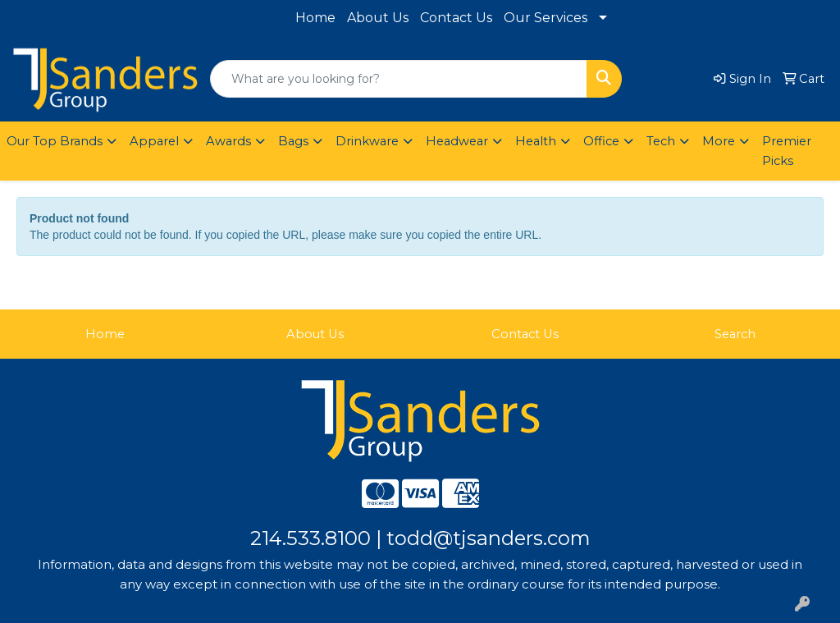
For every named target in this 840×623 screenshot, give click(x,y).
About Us (378, 18)
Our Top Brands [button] (55, 141)
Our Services (546, 18)
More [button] (719, 141)
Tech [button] (661, 141)
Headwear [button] (457, 141)
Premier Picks (787, 151)
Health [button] (536, 141)
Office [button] (601, 141)
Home (315, 18)
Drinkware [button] (367, 141)
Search (735, 334)
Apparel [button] (154, 141)
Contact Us (456, 18)
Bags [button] (293, 141)
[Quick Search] (399, 79)
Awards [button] (228, 141)
